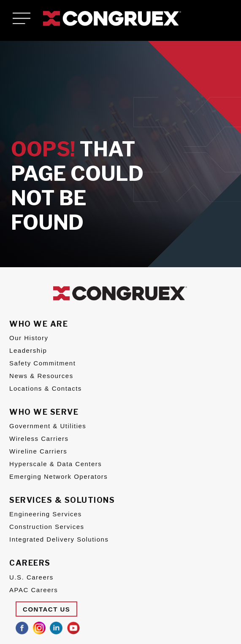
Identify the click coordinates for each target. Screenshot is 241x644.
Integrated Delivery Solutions (59, 539)
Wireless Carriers (39, 439)
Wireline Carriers (38, 451)
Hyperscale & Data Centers (56, 464)
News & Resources (41, 376)
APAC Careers (34, 590)
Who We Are (39, 324)
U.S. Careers (31, 577)
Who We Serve (44, 412)
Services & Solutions (62, 500)
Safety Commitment (42, 363)
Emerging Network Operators (58, 476)
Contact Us (46, 609)
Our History (29, 338)
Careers (30, 563)
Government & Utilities (48, 426)
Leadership (28, 350)
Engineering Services (46, 514)
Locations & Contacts (46, 388)
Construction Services (47, 527)
